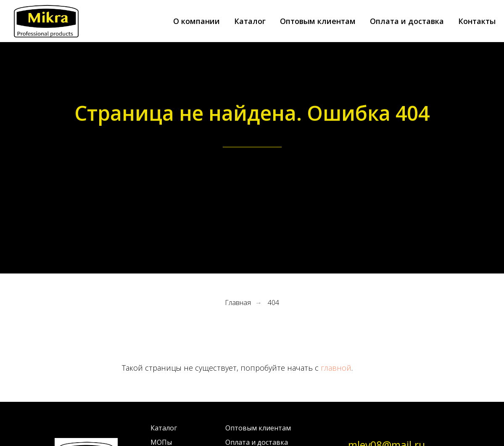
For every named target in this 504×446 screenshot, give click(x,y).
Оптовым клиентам (318, 21)
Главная (238, 303)
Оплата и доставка (407, 21)
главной (336, 368)
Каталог (250, 21)
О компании (197, 21)
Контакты (477, 21)
